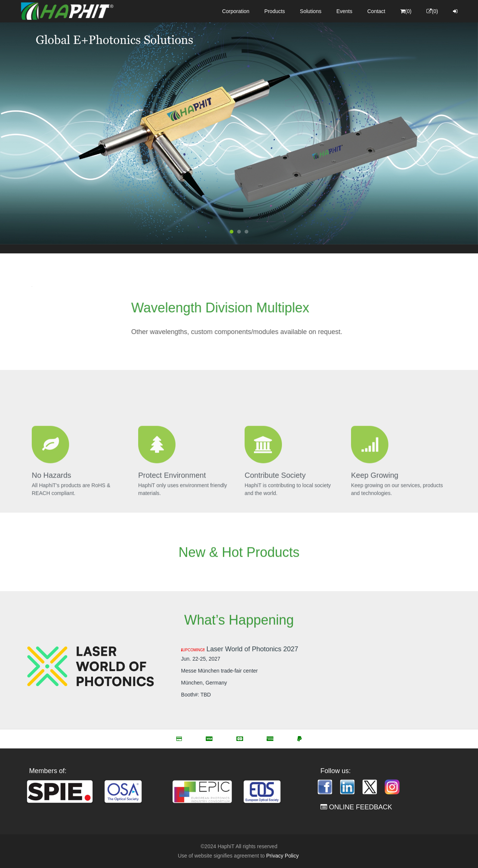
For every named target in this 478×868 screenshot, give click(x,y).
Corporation (236, 11)
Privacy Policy (283, 856)
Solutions (311, 11)
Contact (376, 11)
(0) (406, 11)
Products (275, 11)
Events (344, 11)
